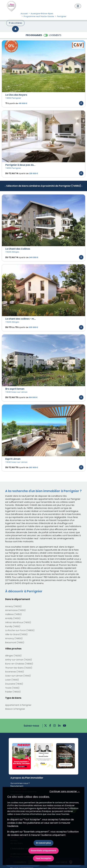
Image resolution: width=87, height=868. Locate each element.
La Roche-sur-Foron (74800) (20, 630)
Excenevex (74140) (15, 672)
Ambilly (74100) (13, 618)
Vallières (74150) (13, 614)
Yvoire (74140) (12, 688)
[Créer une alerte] (15, 29)
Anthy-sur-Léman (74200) (19, 660)
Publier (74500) (13, 692)
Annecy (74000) (13, 606)
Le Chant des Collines (18, 249)
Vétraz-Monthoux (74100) (18, 622)
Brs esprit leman (15, 389)
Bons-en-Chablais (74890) (19, 664)
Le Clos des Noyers (16, 95)
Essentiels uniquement (43, 851)
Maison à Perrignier (15, 709)
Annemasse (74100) (15, 610)
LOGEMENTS (55, 35)
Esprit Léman (13, 459)
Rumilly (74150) (13, 626)
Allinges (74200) (13, 656)
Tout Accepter (43, 858)
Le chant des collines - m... (21, 319)
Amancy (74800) (14, 638)
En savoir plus (43, 843)
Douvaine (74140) (14, 684)
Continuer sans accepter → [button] (65, 791)
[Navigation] (78, 6)
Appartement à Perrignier (18, 705)
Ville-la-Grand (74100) (16, 634)
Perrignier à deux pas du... (20, 165)
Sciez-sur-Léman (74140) (18, 676)
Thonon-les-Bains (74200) (19, 668)
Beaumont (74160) (15, 642)
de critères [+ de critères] (15, 23)
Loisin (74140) (12, 680)
